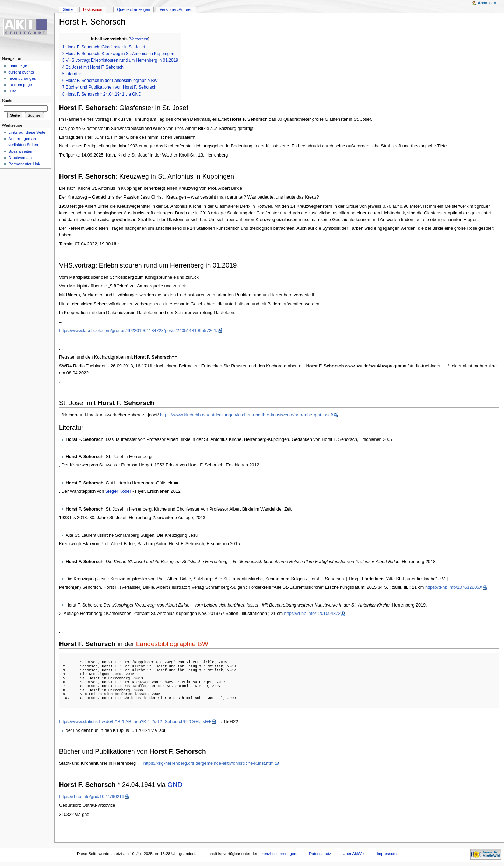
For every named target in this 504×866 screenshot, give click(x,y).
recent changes (22, 78)
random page (20, 85)
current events (21, 72)
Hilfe (12, 91)
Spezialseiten (20, 151)
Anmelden (487, 3)
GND (175, 785)
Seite (68, 9)
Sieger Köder (118, 491)
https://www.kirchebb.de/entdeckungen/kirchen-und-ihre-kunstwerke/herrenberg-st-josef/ (247, 415)
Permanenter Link (24, 164)
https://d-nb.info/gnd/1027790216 (92, 797)
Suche (8, 101)
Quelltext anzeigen (134, 9)
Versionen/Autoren (176, 9)
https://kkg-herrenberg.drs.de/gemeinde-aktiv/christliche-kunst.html (209, 763)
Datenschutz (320, 854)
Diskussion (93, 9)
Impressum (387, 854)
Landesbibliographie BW (172, 644)
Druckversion (20, 158)
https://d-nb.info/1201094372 (313, 614)
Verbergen (139, 39)
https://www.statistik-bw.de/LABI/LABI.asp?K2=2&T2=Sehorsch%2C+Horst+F (135, 722)
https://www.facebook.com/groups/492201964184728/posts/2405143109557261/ (138, 331)
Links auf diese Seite (27, 132)
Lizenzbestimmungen (278, 854)
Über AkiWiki (354, 854)
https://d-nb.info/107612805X (454, 587)
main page (18, 65)
